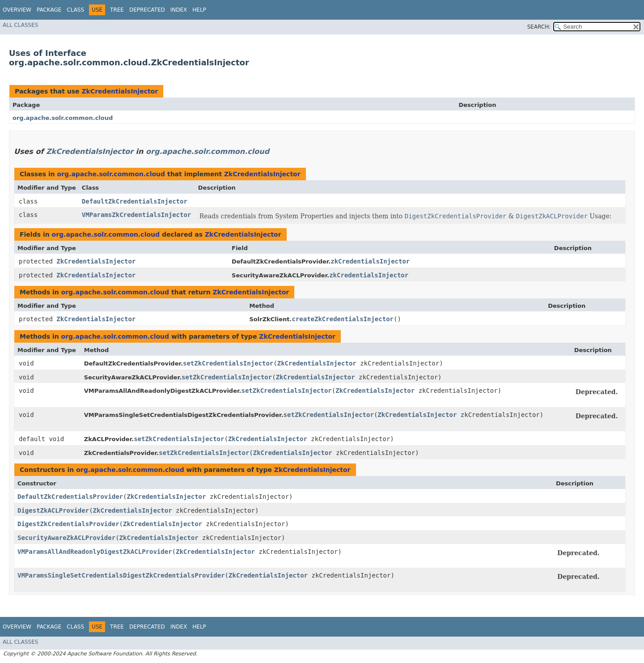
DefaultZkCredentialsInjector (135, 201)
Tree (117, 10)
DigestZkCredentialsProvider (68, 524)
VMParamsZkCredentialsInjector (136, 215)
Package (49, 10)
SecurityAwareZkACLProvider (66, 538)
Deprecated (147, 10)
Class (75, 10)
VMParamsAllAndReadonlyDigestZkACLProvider (95, 552)
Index (179, 10)
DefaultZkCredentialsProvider (70, 497)
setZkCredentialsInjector (228, 363)
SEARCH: (539, 27)
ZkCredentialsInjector (120, 91)
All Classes (20, 25)
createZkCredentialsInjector (343, 319)
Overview (17, 10)
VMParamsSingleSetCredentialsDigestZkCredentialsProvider (121, 575)
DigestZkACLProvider (53, 510)
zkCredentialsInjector (370, 261)
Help (199, 10)
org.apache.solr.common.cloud (63, 118)
